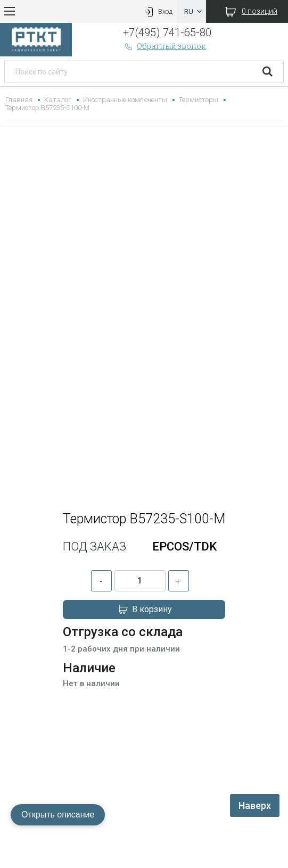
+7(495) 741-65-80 (167, 32)
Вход (158, 11)
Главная (19, 100)
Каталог (58, 100)
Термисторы (199, 100)
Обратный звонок (164, 46)
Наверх (255, 806)
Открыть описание (58, 815)
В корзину (144, 610)
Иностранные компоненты (125, 100)
